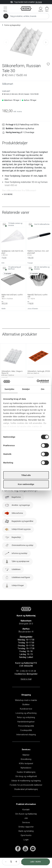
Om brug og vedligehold (26, 783)
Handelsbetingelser (26, 729)
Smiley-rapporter (26, 834)
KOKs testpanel (26, 770)
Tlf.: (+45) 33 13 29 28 (26, 678)
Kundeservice (26, 716)
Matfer (4, 316)
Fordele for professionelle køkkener (26, 792)
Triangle (30, 270)
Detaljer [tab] (26, 389)
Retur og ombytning (26, 724)
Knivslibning (26, 766)
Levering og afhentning (26, 720)
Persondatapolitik (26, 733)
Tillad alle (26, 475)
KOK (3, 270)
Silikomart (8, 84)
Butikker (26, 711)
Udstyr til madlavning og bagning (26, 788)
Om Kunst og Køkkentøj (26, 821)
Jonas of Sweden (33, 316)
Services (26, 829)
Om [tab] (43, 389)
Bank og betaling (26, 838)
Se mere (39, 2)
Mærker (26, 762)
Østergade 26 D (26, 631)
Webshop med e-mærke (26, 707)
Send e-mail (26, 686)
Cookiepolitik (26, 737)
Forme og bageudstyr (12, 25)
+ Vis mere (7, 201)
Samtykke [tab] (9, 389)
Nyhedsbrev (26, 775)
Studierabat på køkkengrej (26, 796)
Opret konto (26, 842)
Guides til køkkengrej (26, 779)
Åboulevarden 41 (26, 639)
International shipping (26, 741)
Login (26, 847)
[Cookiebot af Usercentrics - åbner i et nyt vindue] (37, 381)
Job (26, 825)
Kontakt (26, 817)
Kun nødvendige (26, 484)
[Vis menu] (5, 9)
